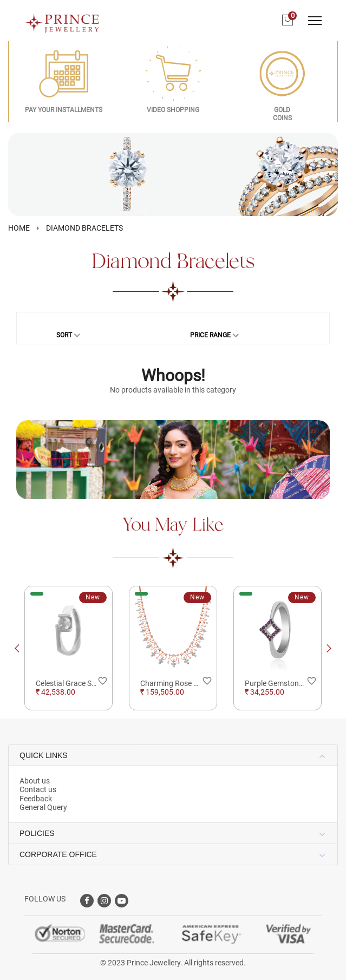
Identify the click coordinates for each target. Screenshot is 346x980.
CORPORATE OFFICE (58, 854)
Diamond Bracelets (84, 228)
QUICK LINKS (44, 755)
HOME (19, 228)
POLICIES (37, 833)
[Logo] (62, 20)
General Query (43, 807)
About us (35, 781)
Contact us (38, 789)
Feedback (36, 799)
